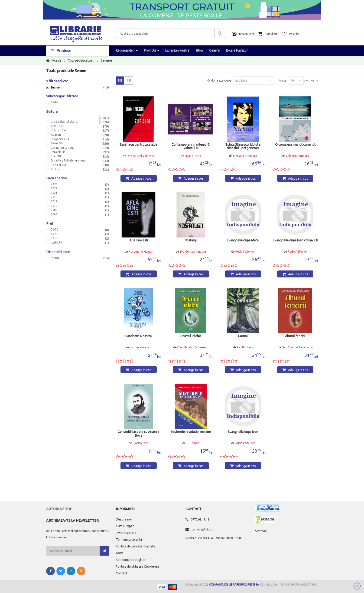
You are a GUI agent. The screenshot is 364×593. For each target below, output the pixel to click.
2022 (54, 188)
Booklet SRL (59, 165)
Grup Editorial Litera (64, 122)
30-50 (55, 234)
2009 (54, 210)
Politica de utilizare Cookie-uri (137, 567)
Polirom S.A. (59, 130)
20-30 (55, 230)
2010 (54, 206)
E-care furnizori (237, 50)
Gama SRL (57, 143)
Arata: (283, 80)
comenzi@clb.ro (202, 529)
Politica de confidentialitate (136, 546)
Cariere (214, 50)
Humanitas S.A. (60, 139)
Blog (199, 50)
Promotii (150, 50)
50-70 (55, 238)
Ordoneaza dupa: (220, 80)
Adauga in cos (141, 178)
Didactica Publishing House (68, 161)
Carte (54, 102)
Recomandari (125, 50)
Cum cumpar (125, 526)
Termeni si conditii (129, 540)
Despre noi (124, 519)
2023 (54, 184)
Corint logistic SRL (63, 148)
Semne (106, 60)
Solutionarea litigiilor (131, 560)
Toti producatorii (81, 60)
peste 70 (56, 243)
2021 (54, 193)
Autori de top (59, 509)
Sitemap (261, 531)
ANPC (120, 553)
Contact (122, 573)
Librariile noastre (177, 50)
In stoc (55, 258)
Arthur (55, 169)
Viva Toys (57, 126)
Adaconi (56, 135)
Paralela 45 (58, 152)
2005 (54, 214)
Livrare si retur (126, 533)
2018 (54, 197)
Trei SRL (56, 156)
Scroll (357, 586)
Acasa (56, 60)
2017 (54, 201)
